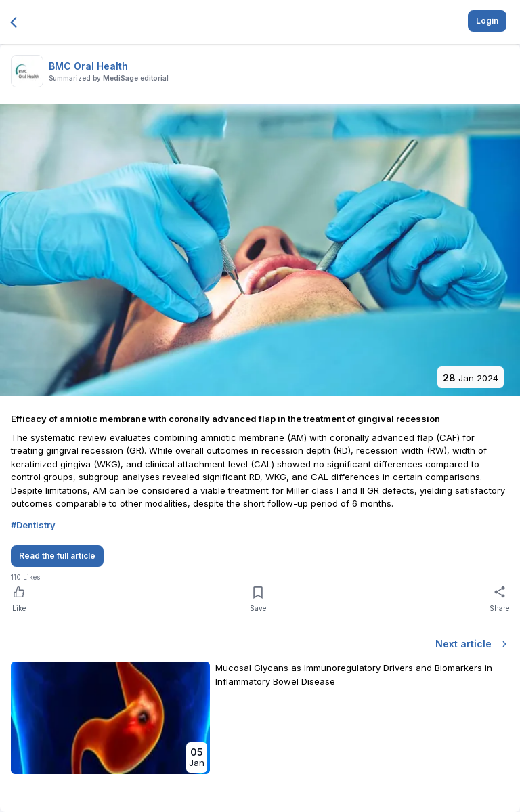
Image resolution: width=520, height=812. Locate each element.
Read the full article (57, 556)
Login (487, 21)
